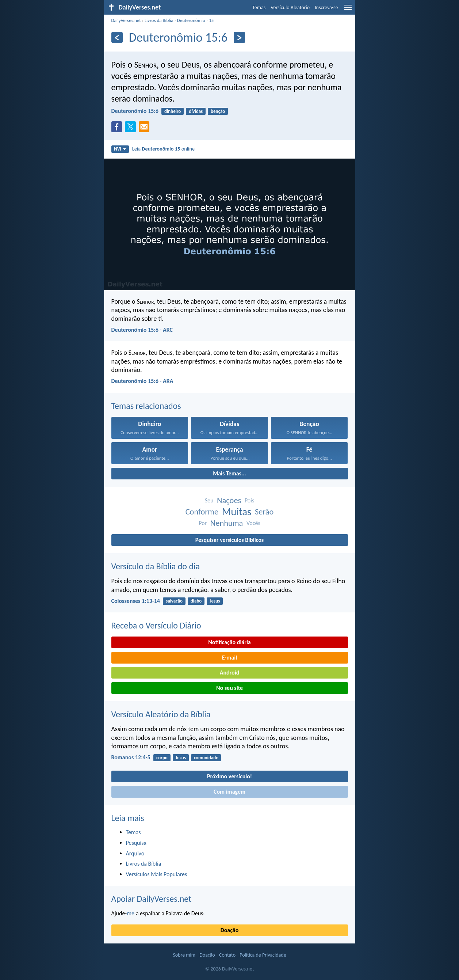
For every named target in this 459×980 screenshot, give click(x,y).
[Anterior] (117, 37)
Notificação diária (229, 642)
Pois (249, 500)
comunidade (206, 758)
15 (211, 20)
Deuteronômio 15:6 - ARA (142, 381)
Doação (230, 930)
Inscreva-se (326, 7)
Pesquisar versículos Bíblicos (229, 540)
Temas (259, 7)
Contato (227, 955)
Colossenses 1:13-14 (136, 601)
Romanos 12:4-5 (131, 757)
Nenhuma (227, 523)
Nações (229, 500)
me (131, 913)
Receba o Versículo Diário (156, 625)
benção (218, 111)
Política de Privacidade (263, 955)
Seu (209, 500)
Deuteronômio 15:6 (135, 111)
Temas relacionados (146, 406)
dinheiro (173, 111)
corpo (162, 758)
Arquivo (135, 853)
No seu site (229, 688)
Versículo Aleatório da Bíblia (161, 714)
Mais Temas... (229, 473)
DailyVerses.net (126, 20)
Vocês (253, 523)
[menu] (348, 10)
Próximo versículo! (229, 776)
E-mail (229, 658)
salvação (174, 601)
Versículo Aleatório (290, 7)
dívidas (196, 111)
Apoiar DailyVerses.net (152, 899)
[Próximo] (239, 37)
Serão (264, 512)
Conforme (202, 512)
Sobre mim (184, 955)
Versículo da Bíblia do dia (156, 566)
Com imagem (229, 792)
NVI (120, 149)
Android (229, 673)
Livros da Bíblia (159, 20)
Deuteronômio (191, 20)
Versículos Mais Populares (157, 874)
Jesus (215, 601)
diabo (196, 601)
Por (203, 523)
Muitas (237, 512)
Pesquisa (136, 843)
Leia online (163, 149)
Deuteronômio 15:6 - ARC (142, 330)
